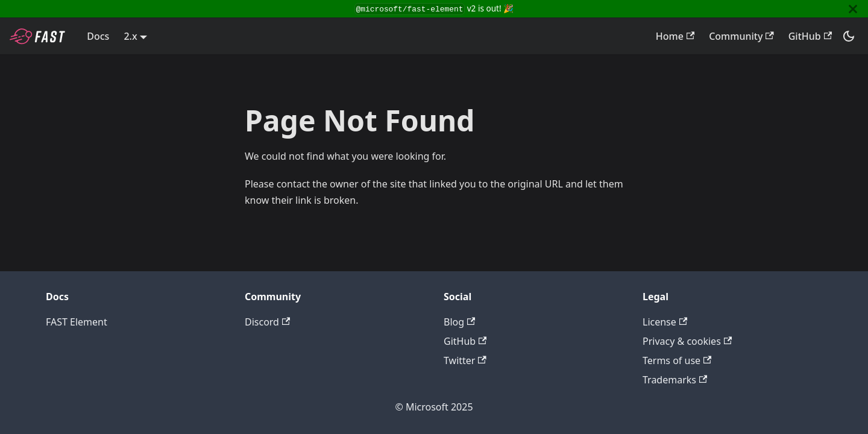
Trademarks (675, 380)
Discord (267, 322)
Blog (459, 322)
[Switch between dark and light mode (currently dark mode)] (849, 36)
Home (675, 36)
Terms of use (677, 360)
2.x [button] (130, 36)
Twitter (465, 360)
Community (741, 36)
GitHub (810, 36)
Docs (98, 36)
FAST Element (77, 322)
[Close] (853, 9)
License (665, 322)
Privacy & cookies (687, 341)
